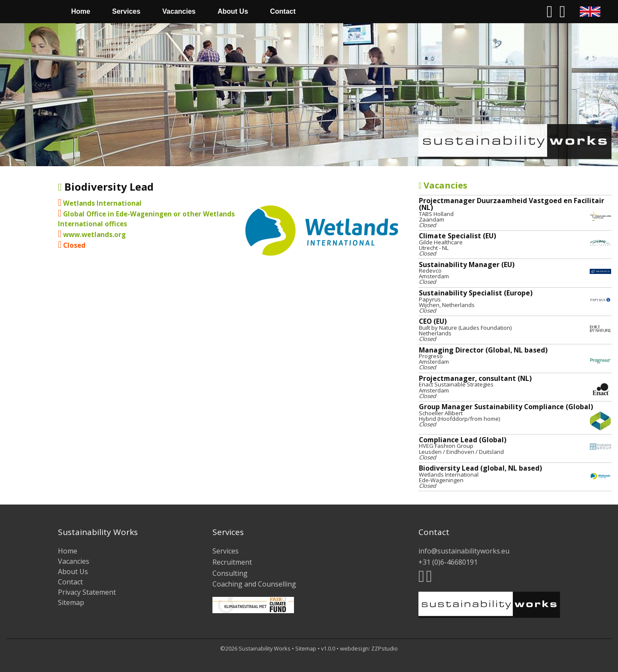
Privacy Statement (87, 592)
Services (126, 11)
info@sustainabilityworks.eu (464, 551)
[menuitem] (33, 12)
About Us (233, 11)
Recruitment (232, 562)
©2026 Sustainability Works (255, 648)
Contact (283, 11)
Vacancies (179, 11)
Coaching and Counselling (254, 584)
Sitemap (71, 602)
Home (81, 11)
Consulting (230, 573)
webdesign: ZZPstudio (369, 648)
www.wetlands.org (94, 235)
